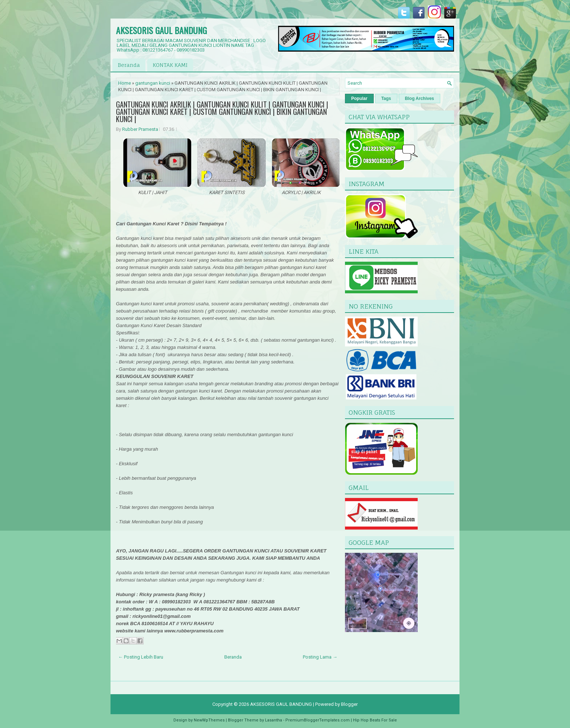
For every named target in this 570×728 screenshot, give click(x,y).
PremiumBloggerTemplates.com (318, 720)
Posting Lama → (320, 657)
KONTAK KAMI (170, 65)
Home (125, 83)
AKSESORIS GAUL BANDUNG (161, 30)
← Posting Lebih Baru (141, 657)
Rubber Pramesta (140, 129)
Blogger (349, 704)
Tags (386, 98)
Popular (359, 98)
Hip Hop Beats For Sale (375, 720)
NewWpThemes (209, 720)
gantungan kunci (153, 83)
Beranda (129, 65)
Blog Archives (420, 98)
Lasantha (274, 720)
